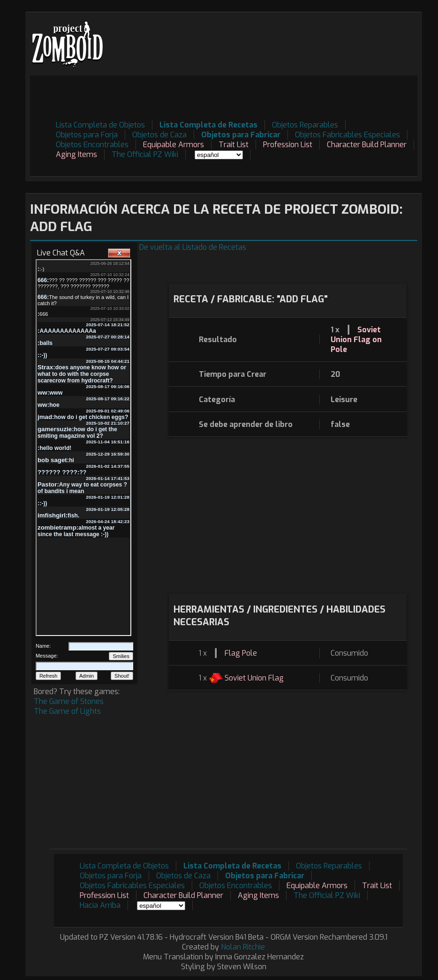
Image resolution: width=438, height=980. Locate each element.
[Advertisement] (247, 97)
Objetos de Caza (159, 135)
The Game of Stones (69, 701)
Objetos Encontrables (92, 145)
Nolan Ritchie (243, 947)
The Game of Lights (67, 711)
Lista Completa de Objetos (100, 125)
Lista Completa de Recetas (208, 125)
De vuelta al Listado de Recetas (193, 247)
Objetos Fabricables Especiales (347, 135)
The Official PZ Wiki (145, 154)
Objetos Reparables (305, 125)
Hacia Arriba (100, 905)
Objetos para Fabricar (241, 135)
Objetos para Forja (87, 135)
